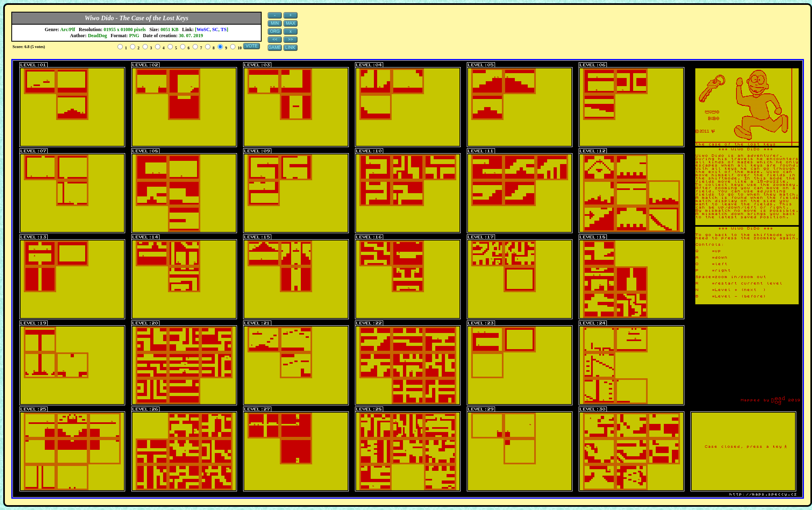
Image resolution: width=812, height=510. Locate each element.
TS (224, 30)
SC (215, 30)
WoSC (203, 30)
